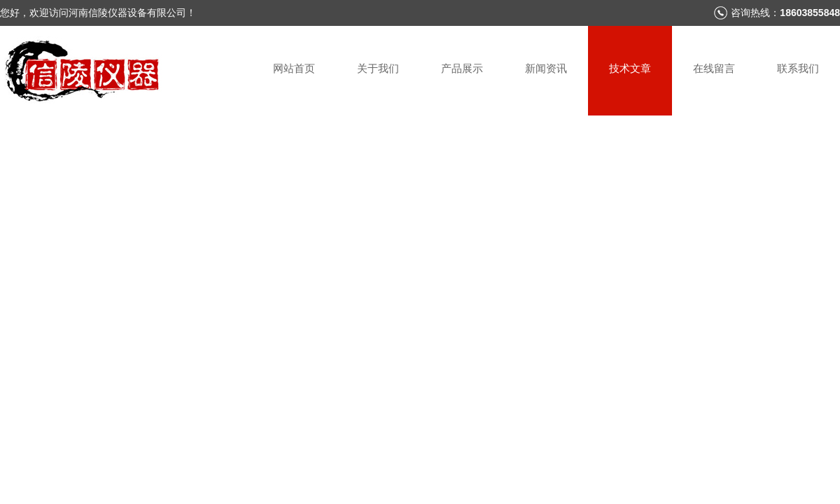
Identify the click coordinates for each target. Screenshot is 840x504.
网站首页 (294, 68)
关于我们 (378, 68)
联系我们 (798, 68)
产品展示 (462, 68)
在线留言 (714, 68)
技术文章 (630, 68)
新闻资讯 (546, 68)
